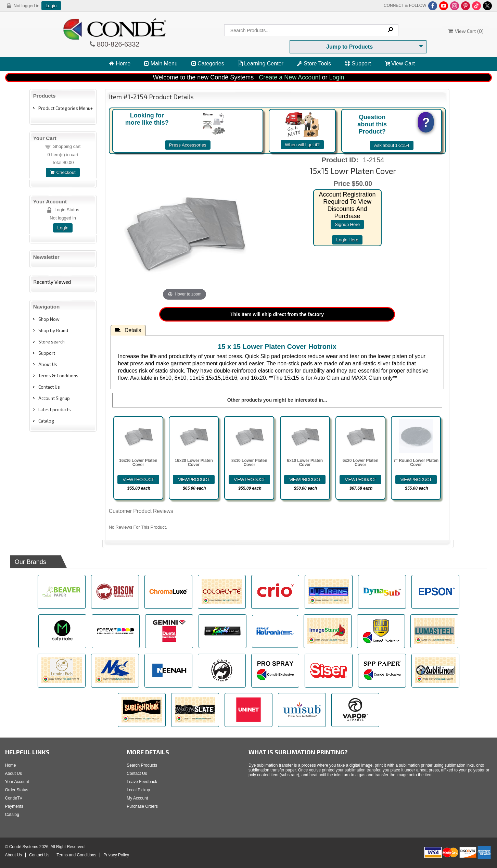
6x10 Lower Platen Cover (305, 463)
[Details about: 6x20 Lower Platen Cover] (360, 480)
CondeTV (14, 798)
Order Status (17, 790)
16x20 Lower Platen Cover (194, 463)
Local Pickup (138, 790)
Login (51, 6)
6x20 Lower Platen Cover (361, 463)
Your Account (17, 782)
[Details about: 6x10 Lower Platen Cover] (305, 480)
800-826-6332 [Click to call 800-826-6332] (117, 44)
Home (120, 64)
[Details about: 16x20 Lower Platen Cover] (194, 480)
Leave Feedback (142, 782)
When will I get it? (302, 145)
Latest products (55, 410)
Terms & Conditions (58, 376)
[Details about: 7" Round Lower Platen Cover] (416, 480)
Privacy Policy (116, 855)
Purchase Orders (142, 806)
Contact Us (49, 387)
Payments (14, 806)
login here (347, 240)
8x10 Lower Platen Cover (249, 463)
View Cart (400, 64)
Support (358, 64)
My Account (137, 798)
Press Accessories (188, 145)
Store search (52, 342)
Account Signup (54, 398)
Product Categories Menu (64, 108)
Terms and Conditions (76, 855)
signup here (347, 224)
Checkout (63, 172)
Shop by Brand (53, 330)
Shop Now (49, 319)
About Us (48, 364)
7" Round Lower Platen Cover (416, 463)
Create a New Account (289, 77)
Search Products (142, 765)
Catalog (46, 421)
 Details (128, 330)
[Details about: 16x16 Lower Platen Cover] (138, 480)
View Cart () (466, 31)
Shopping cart (67, 146)
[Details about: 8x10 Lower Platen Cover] (249, 480)
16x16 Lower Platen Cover (138, 463)
